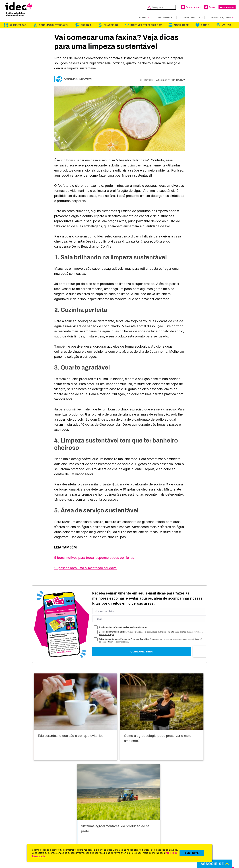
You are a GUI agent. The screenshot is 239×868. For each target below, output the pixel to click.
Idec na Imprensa (74, 814)
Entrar (210, 7)
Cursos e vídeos (130, 818)
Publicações (71, 833)
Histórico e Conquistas (22, 828)
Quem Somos (16, 814)
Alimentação (18, 25)
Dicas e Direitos (130, 823)
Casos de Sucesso (131, 842)
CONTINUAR (192, 853)
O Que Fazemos (18, 818)
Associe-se (227, 7)
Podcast (69, 842)
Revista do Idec (74, 823)
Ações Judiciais (130, 838)
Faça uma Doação (187, 818)
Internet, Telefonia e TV (146, 25)
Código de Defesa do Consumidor (142, 814)
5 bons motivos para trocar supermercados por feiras (94, 557)
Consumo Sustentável (54, 25)
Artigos (68, 828)
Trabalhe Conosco (19, 838)
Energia (86, 25)
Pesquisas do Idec (131, 833)
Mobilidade (181, 25)
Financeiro (111, 25)
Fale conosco (191, 7)
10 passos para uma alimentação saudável (86, 568)
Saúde (205, 25)
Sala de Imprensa (18, 833)
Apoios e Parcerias (19, 823)
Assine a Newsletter (76, 838)
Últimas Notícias (73, 818)
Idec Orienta (127, 828)
